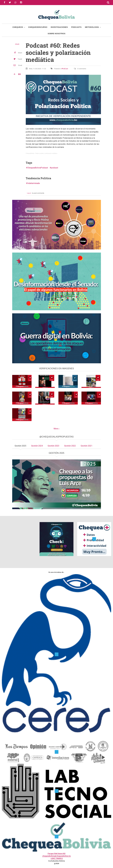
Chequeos (18, 27)
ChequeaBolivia (30, 153)
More (56, 429)
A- (15, 74)
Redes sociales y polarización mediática (46, 153)
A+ (20, 74)
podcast (55, 168)
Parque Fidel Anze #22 (56, 854)
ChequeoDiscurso (38, 27)
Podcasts (76, 27)
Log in (29, 193)
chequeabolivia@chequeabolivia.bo (56, 856)
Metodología (92, 27)
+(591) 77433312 (57, 858)
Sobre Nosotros (56, 33)
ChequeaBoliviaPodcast (38, 168)
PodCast (65, 69)
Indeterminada (34, 183)
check (17, 44)
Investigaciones (59, 27)
